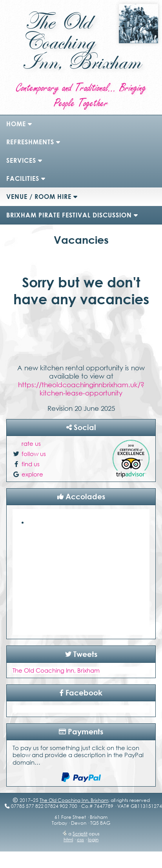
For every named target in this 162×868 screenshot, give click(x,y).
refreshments (30, 142)
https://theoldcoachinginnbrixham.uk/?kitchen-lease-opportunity (81, 389)
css (80, 839)
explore (32, 474)
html (68, 839)
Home (16, 124)
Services (21, 160)
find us (31, 464)
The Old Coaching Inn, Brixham (56, 670)
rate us (31, 443)
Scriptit (80, 834)
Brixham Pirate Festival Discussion (69, 215)
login (93, 839)
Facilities (23, 178)
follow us (34, 454)
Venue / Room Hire (39, 197)
